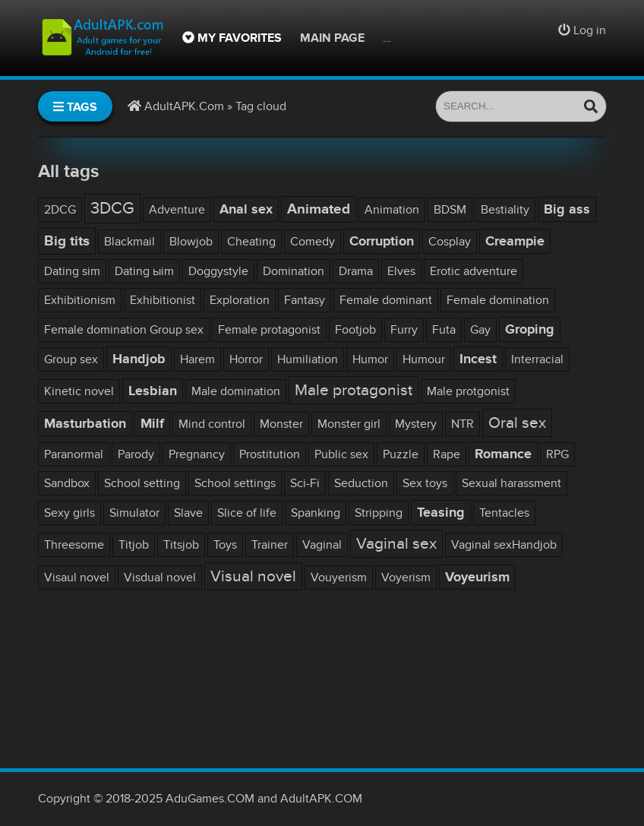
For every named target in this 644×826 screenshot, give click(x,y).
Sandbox (67, 483)
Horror (246, 359)
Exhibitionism (80, 300)
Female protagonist (269, 330)
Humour (424, 359)
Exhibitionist (163, 300)
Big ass (567, 209)
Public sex (341, 454)
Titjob (134, 545)
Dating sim (72, 271)
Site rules (415, 38)
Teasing (441, 513)
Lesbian (153, 391)
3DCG (112, 209)
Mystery (416, 424)
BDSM (450, 210)
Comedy (313, 242)
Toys (225, 545)
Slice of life (247, 513)
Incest (478, 359)
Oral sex (517, 423)
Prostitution (270, 454)
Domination (294, 271)
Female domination (498, 300)
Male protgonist (468, 391)
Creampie (515, 241)
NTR (462, 424)
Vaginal (322, 545)
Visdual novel (160, 578)
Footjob (355, 330)
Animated (319, 209)
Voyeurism (477, 577)
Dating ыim (144, 271)
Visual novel (253, 576)
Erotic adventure (474, 271)
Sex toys (425, 483)
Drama (356, 271)
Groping (530, 329)
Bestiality (505, 210)
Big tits (67, 241)
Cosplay (450, 242)
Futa (444, 330)
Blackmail (129, 242)
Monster (281, 424)
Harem (197, 359)
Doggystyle (218, 271)
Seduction (361, 483)
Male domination (236, 391)
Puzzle (401, 454)
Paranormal (74, 454)
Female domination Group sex (124, 330)
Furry (404, 330)
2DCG (60, 210)
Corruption (382, 241)
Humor (370, 359)
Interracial (537, 359)
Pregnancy (197, 454)
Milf (152, 424)
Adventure (177, 210)
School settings (235, 483)
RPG (557, 454)
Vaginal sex (396, 544)
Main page (332, 38)
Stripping (379, 513)
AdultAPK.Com (184, 106)
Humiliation (308, 359)
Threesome (74, 545)
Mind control (212, 424)
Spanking (316, 513)
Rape (447, 454)
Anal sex (246, 209)
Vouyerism (339, 578)
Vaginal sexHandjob (504, 545)
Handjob (139, 359)
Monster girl (349, 424)
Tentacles (504, 513)
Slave (188, 513)
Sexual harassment (511, 483)
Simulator (134, 513)
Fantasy (305, 300)
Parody (136, 454)
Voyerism (406, 578)
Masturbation (85, 424)
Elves (401, 271)
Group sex (71, 359)
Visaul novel (77, 578)
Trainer (270, 545)
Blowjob (191, 242)
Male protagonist (354, 390)
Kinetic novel (79, 391)
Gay (480, 330)
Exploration (240, 300)
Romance (503, 454)
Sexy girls (69, 513)
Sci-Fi (305, 483)
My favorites (232, 38)
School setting (142, 483)
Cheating (251, 242)
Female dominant (386, 300)
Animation (392, 210)
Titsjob (181, 545)
